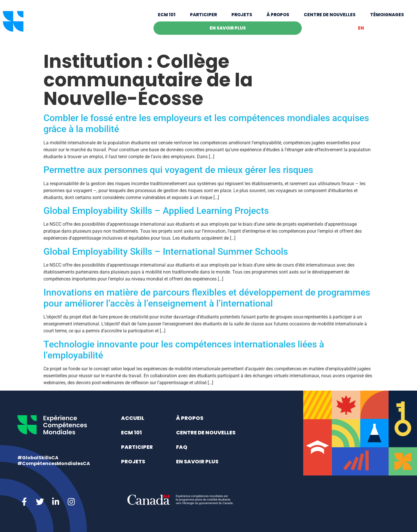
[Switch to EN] (361, 32)
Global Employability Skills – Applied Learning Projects (156, 211)
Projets (242, 18)
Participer (203, 18)
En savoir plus (228, 31)
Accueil (133, 418)
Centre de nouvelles (330, 18)
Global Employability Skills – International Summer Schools (166, 252)
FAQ (182, 447)
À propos (278, 18)
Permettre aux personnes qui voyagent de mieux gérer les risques (178, 170)
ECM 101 (167, 18)
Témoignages (387, 18)
